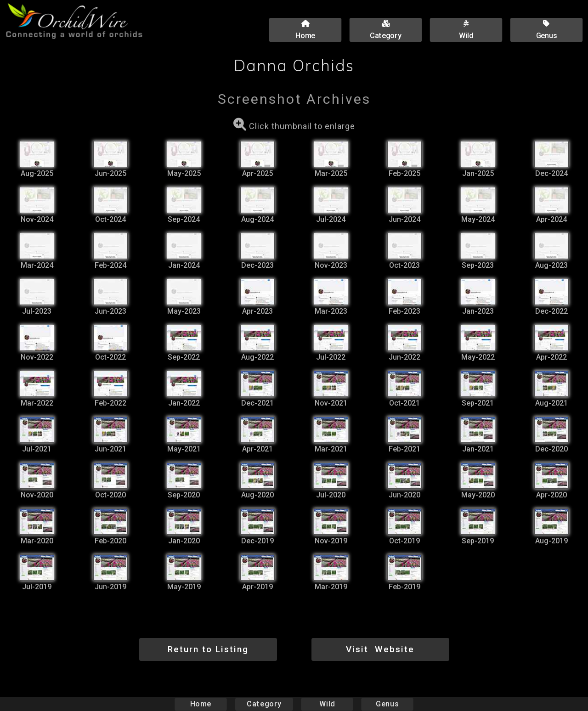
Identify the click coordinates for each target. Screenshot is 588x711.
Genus (387, 704)
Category (264, 704)
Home (201, 704)
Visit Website (380, 649)
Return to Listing (208, 649)
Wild (327, 704)
